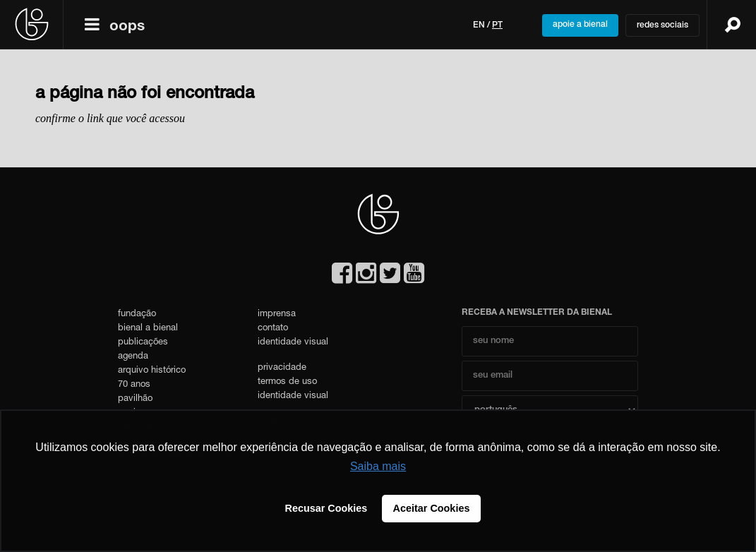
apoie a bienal (580, 25)
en (479, 25)
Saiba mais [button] (378, 466)
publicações (143, 343)
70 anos (134, 385)
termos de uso (287, 382)
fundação (137, 314)
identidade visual (293, 343)
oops (127, 27)
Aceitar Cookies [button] (432, 508)
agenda (133, 357)
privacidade (282, 368)
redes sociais (662, 25)
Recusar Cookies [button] (326, 508)
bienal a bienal (148, 329)
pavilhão (135, 399)
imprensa (277, 314)
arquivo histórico (152, 371)
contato (273, 329)
